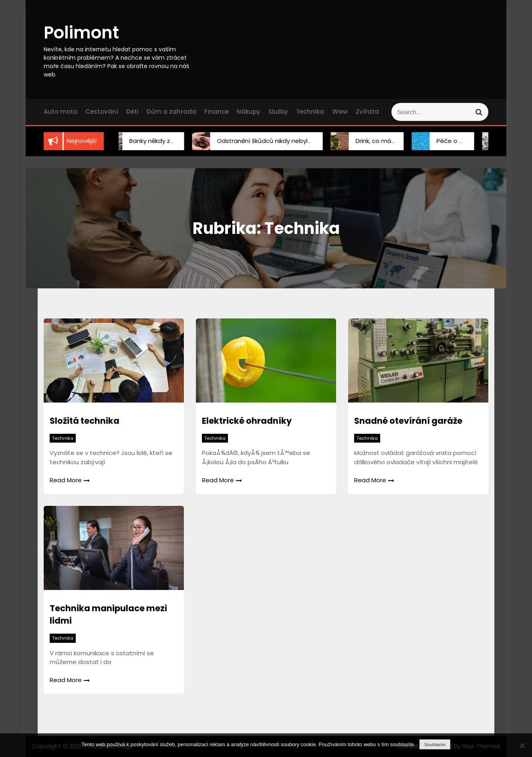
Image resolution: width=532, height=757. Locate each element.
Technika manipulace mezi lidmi (108, 615)
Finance (217, 112)
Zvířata (367, 112)
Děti (132, 112)
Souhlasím (435, 745)
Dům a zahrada (171, 112)
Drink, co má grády (373, 141)
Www (340, 112)
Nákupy (249, 112)
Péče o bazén (448, 141)
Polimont (81, 33)
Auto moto (60, 112)
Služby (278, 112)
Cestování (102, 112)
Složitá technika (85, 421)
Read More (70, 480)
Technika (310, 112)
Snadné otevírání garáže (408, 421)
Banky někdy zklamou (151, 141)
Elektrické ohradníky (247, 421)
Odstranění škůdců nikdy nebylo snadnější (269, 141)
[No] (522, 745)
